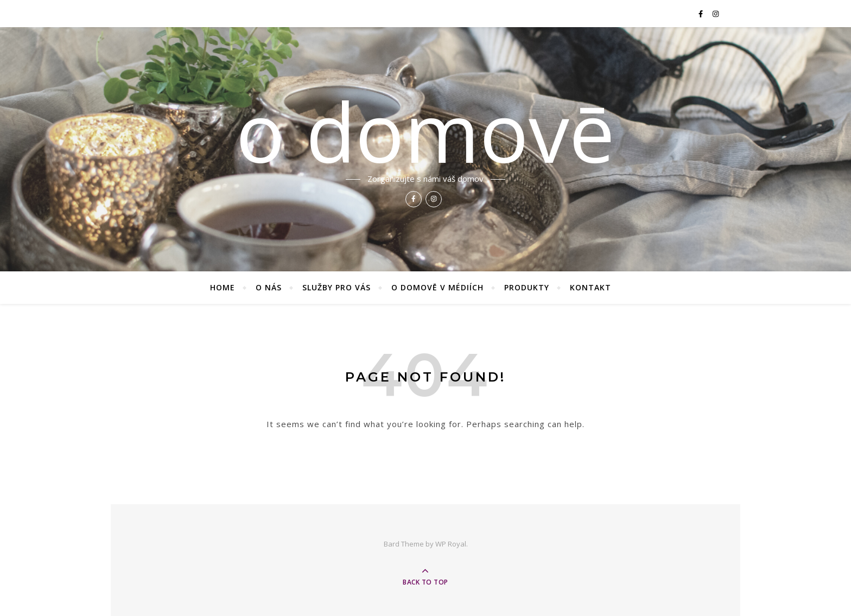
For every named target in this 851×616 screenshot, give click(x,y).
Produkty (527, 287)
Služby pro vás (336, 287)
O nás (269, 287)
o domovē (426, 131)
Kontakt (590, 287)
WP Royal (451, 544)
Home (223, 287)
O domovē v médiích (437, 287)
